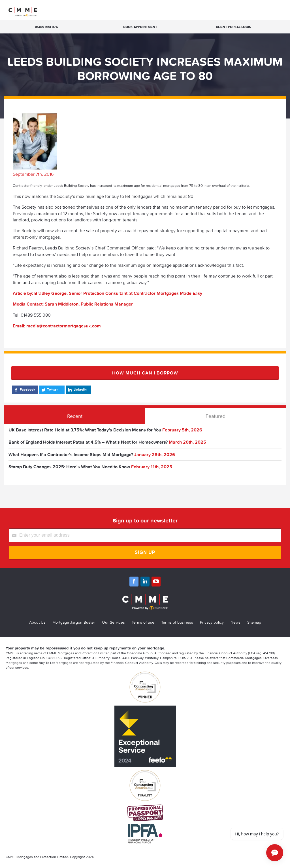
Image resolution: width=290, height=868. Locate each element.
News (235, 622)
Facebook (24, 390)
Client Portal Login (234, 27)
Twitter (49, 390)
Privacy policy (212, 622)
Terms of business (177, 622)
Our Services (113, 622)
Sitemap (254, 622)
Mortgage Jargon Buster (74, 622)
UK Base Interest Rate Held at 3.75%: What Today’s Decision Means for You (85, 430)
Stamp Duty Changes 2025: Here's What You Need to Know (69, 467)
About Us (37, 622)
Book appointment (140, 27)
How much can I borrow (145, 373)
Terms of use (143, 622)
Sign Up (145, 552)
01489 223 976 (46, 27)
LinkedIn (77, 390)
